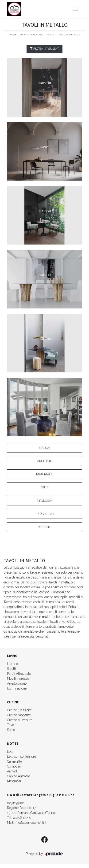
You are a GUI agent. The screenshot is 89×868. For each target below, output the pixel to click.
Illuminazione (17, 688)
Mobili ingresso (18, 679)
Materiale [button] (44, 474)
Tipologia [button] (44, 501)
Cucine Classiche (19, 710)
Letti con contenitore (21, 757)
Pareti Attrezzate (19, 674)
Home (13, 35)
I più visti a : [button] (45, 514)
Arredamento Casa (31, 35)
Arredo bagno (17, 683)
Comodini (14, 766)
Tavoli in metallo (69, 35)
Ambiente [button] (45, 461)
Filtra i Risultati (44, 49)
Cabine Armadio (19, 776)
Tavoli (50, 35)
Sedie (11, 730)
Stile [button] (45, 487)
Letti (10, 752)
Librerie (12, 664)
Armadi (12, 771)
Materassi (14, 781)
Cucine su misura (20, 720)
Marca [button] (44, 448)
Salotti (11, 669)
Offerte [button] (44, 527)
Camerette (14, 761)
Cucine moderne (19, 715)
